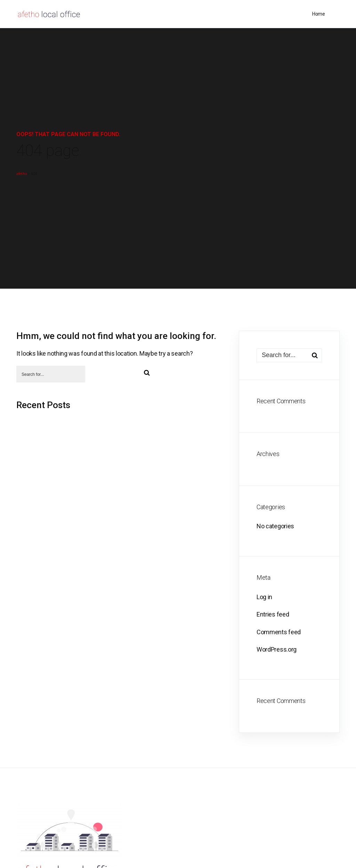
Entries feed (273, 614)
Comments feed (279, 632)
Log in (264, 597)
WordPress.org (277, 649)
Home (318, 14)
